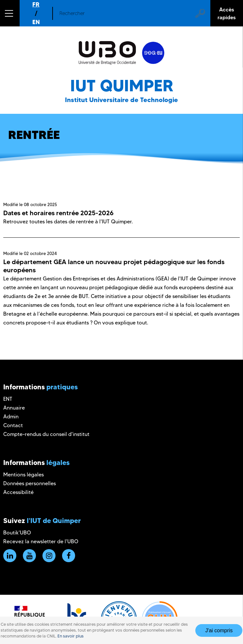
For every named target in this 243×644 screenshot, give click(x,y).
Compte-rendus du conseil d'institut (46, 434)
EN (36, 22)
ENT (8, 399)
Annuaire (14, 408)
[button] (10, 13)
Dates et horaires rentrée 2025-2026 (58, 213)
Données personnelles (30, 483)
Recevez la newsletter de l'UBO (41, 541)
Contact (13, 425)
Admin (11, 417)
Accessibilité (18, 492)
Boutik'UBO (17, 533)
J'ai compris (219, 630)
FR (36, 4)
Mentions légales (24, 475)
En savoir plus (71, 636)
